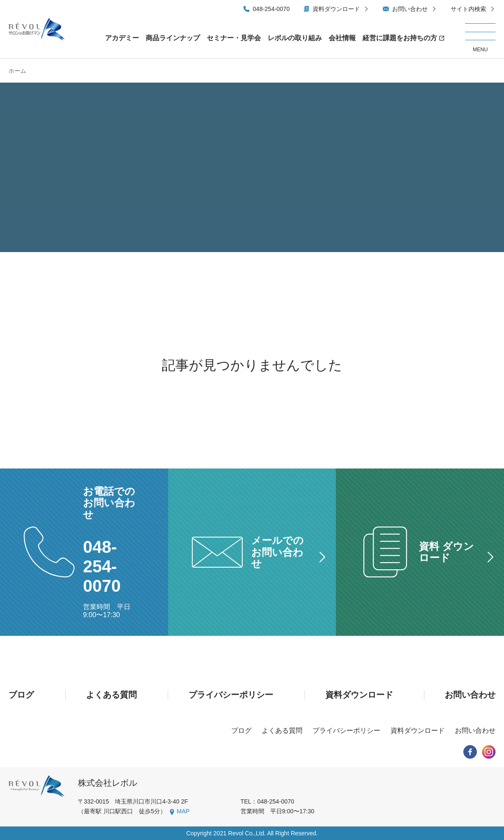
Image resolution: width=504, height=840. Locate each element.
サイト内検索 (468, 9)
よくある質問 (111, 695)
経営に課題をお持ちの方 (400, 38)
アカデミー (122, 38)
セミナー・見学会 (234, 38)
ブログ (21, 695)
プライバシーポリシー (231, 695)
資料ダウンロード (336, 9)
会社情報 (342, 38)
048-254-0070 (271, 9)
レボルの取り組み (295, 38)
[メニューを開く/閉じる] (480, 38)
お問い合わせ (410, 9)
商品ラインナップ (173, 38)
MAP (183, 811)
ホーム (17, 71)
